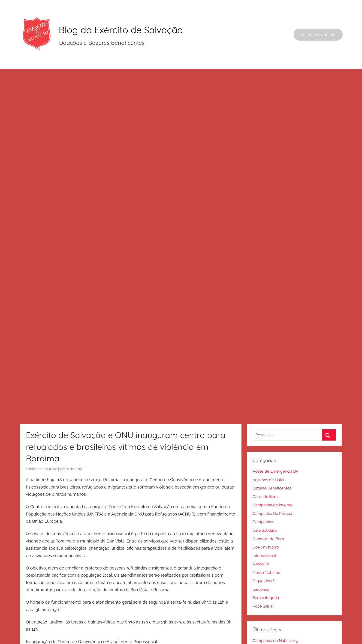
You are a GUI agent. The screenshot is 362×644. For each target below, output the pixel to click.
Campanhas (263, 501)
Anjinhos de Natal (268, 459)
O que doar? (264, 560)
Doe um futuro (266, 527)
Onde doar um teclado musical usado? (287, 629)
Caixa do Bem (265, 476)
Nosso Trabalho (266, 552)
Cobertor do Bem (268, 518)
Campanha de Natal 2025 (275, 620)
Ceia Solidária (265, 510)
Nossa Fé (261, 543)
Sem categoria (266, 577)
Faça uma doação (318, 34)
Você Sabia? (263, 586)
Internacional (264, 535)
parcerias (261, 569)
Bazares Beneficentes (272, 468)
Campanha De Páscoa (272, 493)
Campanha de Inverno (273, 485)
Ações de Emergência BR (275, 451)
